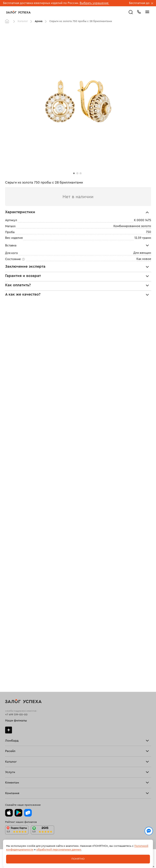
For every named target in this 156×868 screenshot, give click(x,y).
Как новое (144, 259)
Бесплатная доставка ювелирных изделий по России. (41, 3)
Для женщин (142, 253)
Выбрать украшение (94, 3)
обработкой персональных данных (59, 850)
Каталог (23, 21)
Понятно (78, 859)
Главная (8, 21)
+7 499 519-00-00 (16, 715)
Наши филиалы (16, 721)
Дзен (9, 730)
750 (148, 232)
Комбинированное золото (132, 226)
